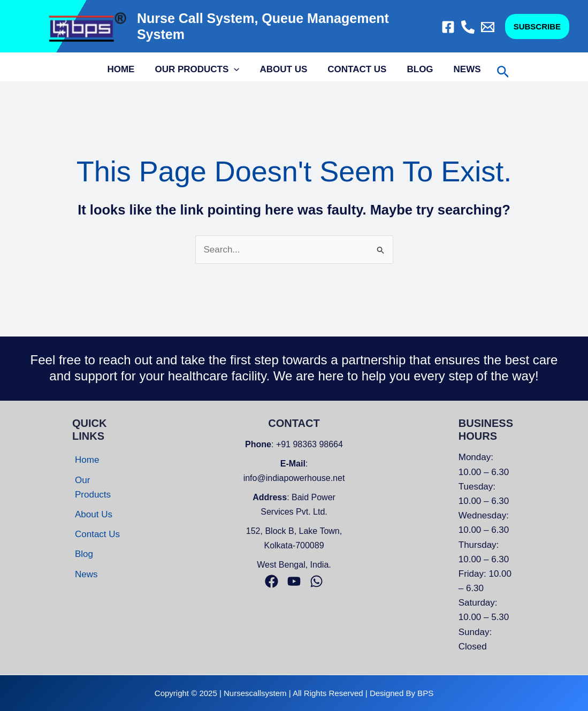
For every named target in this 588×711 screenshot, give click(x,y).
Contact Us (356, 69)
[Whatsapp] (316, 581)
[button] (537, 26)
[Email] (488, 27)
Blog (417, 69)
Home (126, 69)
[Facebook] (448, 27)
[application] (237, 70)
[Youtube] (294, 581)
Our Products (200, 70)
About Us (285, 69)
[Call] (468, 27)
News (462, 69)
